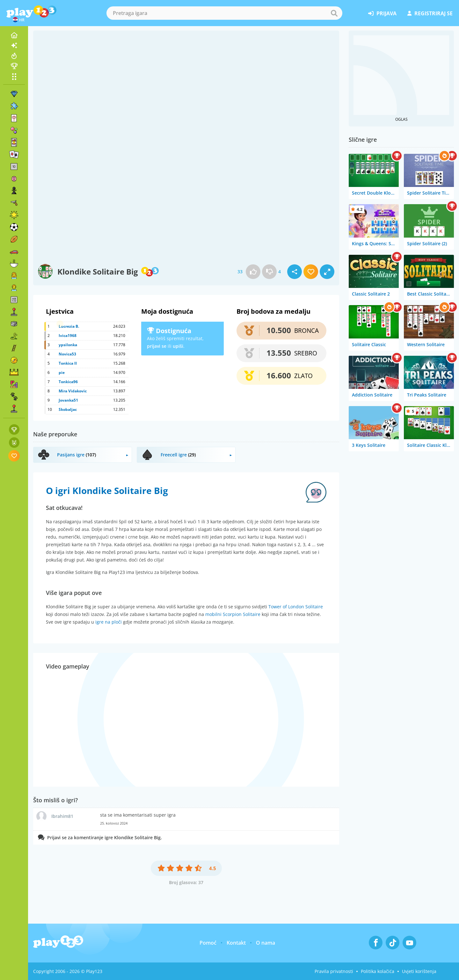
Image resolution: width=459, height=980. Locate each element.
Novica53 (67, 354)
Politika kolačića (378, 971)
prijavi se (157, 346)
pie (62, 372)
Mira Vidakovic (73, 391)
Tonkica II (68, 363)
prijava (382, 13)
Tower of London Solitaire (296, 607)
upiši (178, 346)
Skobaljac (68, 409)
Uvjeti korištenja (419, 971)
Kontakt (236, 943)
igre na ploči (109, 622)
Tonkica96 (68, 382)
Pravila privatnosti (334, 971)
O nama (266, 943)
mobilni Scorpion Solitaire (233, 614)
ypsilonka (68, 345)
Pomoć (208, 943)
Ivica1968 (68, 336)
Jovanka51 (68, 400)
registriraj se (430, 13)
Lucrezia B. (69, 326)
